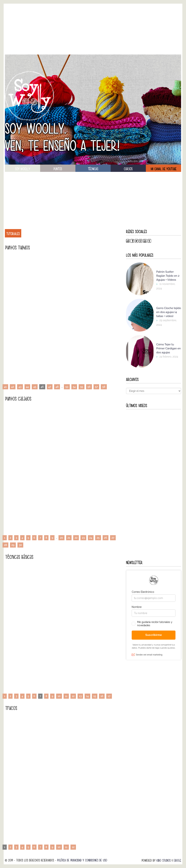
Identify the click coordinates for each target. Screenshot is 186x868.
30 (20, 545)
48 (57, 387)
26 (106, 538)
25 (98, 538)
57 (96, 387)
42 (13, 387)
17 (109, 696)
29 (13, 545)
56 (89, 387)
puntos (58, 169)
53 (67, 387)
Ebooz (177, 860)
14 (87, 696)
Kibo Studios (164, 860)
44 (27, 387)
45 (35, 387)
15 (95, 696)
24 (91, 538)
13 (80, 696)
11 (66, 696)
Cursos (128, 169)
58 (104, 387)
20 (61, 538)
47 (50, 387)
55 (81, 387)
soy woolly (23, 169)
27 (113, 538)
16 (102, 696)
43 (20, 387)
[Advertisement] (93, 29)
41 (5, 387)
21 (69, 538)
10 (59, 696)
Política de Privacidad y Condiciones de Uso (82, 860)
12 (73, 696)
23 (83, 538)
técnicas (93, 169)
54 (74, 387)
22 (76, 538)
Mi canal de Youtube (164, 169)
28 (5, 545)
